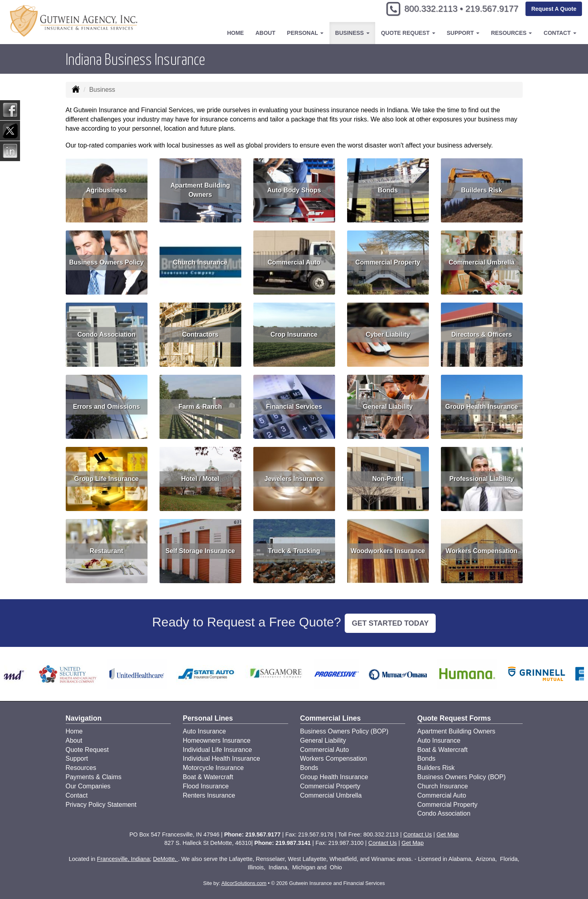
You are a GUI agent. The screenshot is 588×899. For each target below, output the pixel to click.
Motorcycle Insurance (213, 768)
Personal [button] (305, 33)
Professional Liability (482, 479)
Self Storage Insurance (200, 551)
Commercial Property (388, 262)
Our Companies (88, 786)
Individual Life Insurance (217, 750)
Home (235, 33)
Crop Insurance (294, 334)
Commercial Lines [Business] (331, 718)
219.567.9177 (491, 9)
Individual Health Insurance (221, 759)
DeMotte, (166, 859)
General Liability (388, 407)
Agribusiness (106, 190)
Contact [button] (560, 33)
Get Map (448, 834)
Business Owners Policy (107, 262)
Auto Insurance (204, 731)
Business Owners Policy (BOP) (345, 731)
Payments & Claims (94, 777)
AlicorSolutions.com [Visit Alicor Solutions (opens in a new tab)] (244, 883)
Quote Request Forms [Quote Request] (454, 718)
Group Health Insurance (482, 407)
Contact (77, 795)
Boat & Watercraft (208, 777)
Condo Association (106, 334)
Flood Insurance (206, 786)
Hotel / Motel (200, 479)
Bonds (388, 190)
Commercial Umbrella (482, 262)
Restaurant (107, 551)
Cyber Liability (388, 334)
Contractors (200, 334)
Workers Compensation (482, 551)
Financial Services (294, 407)
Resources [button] (512, 33)
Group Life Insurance (106, 479)
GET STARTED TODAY (390, 623)
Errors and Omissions (106, 407)
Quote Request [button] (408, 33)
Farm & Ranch (200, 407)
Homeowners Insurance (217, 740)
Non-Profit (388, 479)
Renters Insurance (209, 795)
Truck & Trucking (294, 551)
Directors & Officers (482, 334)
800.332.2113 (428, 9)
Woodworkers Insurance (388, 551)
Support (77, 759)
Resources (81, 768)
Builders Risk (481, 190)
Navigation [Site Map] (84, 718)
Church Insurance (200, 262)
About (265, 33)
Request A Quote (554, 9)
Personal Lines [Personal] (208, 718)
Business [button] (352, 33)
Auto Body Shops (294, 190)
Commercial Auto (294, 262)
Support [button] (463, 33)
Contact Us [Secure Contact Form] (417, 834)
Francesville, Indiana (123, 859)
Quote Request (87, 750)
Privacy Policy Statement (101, 805)
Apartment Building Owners (200, 190)
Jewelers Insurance (294, 479)
